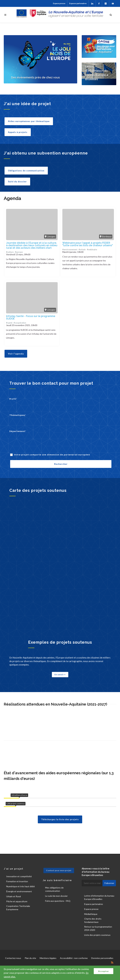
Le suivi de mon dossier (56, 896)
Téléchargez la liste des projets (60, 819)
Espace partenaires (94, 904)
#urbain (82, 249)
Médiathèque (91, 914)
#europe (19, 252)
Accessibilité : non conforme (74, 958)
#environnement (70, 249)
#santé (9, 323)
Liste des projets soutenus (97, 935)
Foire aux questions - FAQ (58, 901)
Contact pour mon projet (59, 870)
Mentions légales (48, 958)
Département (18, 431)
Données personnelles (102, 958)
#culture (10, 252)
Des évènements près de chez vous (35, 77)
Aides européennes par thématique (29, 121)
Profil (13, 399)
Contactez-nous (13, 958)
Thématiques (18, 415)
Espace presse (59, 3)
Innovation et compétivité (19, 876)
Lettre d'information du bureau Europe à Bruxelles (99, 897)
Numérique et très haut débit (21, 886)
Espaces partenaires (78, 3)
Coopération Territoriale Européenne (18, 908)
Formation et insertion (17, 881)
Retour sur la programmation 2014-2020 (98, 928)
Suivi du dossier (17, 181)
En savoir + (60, 675)
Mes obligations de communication (54, 889)
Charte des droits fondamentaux (93, 920)
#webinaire (92, 249)
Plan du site (30, 958)
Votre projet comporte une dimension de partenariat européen (52, 455)
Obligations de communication (26, 171)
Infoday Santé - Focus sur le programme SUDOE (31, 317)
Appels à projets (18, 132)
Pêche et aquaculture (17, 901)
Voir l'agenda (16, 354)
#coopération (20, 323)
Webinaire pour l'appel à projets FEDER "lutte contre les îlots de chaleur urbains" (88, 244)
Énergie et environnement (19, 891)
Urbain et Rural (14, 896)
